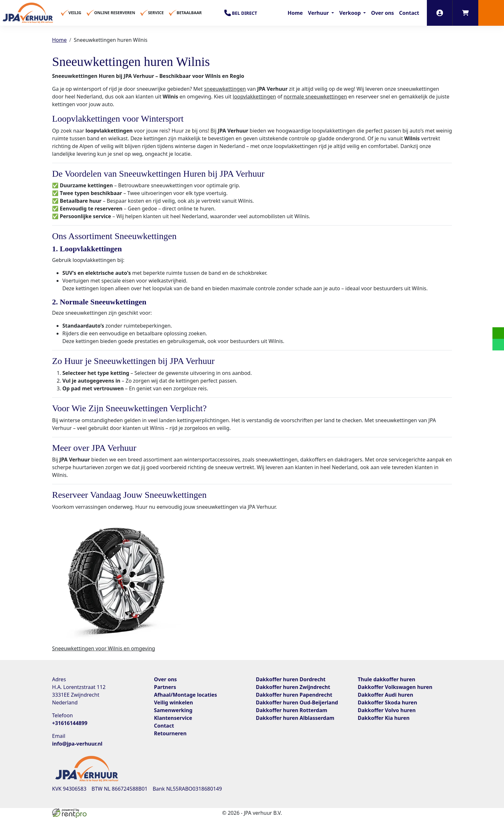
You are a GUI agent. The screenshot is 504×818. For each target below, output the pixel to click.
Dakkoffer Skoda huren (387, 702)
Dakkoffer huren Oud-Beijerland (297, 702)
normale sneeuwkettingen (315, 97)
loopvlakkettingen (254, 97)
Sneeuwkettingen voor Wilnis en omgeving (104, 648)
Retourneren (170, 733)
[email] (498, 333)
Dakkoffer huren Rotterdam (292, 710)
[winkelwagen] (465, 13)
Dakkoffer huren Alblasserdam (295, 718)
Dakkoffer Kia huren (384, 718)
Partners (165, 687)
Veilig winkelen (173, 702)
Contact (409, 13)
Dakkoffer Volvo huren (387, 710)
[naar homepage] (28, 13)
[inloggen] (440, 13)
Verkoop (351, 13)
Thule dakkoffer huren (387, 679)
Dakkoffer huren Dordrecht (291, 679)
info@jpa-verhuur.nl (77, 744)
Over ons (382, 13)
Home (295, 13)
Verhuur (319, 13)
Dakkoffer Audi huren (385, 695)
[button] (491, 13)
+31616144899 (70, 723)
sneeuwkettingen (225, 89)
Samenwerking (173, 710)
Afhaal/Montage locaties (185, 695)
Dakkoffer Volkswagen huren (395, 687)
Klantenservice (173, 718)
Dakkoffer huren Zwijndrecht (293, 687)
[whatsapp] (498, 345)
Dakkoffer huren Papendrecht (294, 695)
